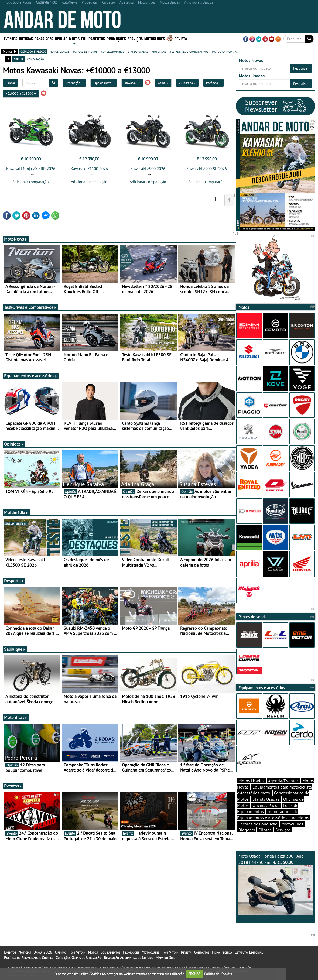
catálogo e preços (33, 51)
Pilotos (265, 830)
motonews (159, 51)
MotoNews (16, 239)
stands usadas (138, 51)
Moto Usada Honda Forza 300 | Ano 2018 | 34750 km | (276, 884)
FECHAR (194, 974)
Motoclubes (155, 38)
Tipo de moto (104, 83)
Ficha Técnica (222, 952)
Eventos (11, 38)
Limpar (10, 83)
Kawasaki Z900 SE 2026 (207, 169)
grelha (18, 59)
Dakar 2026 (44, 38)
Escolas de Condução (258, 824)
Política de (218, 974)
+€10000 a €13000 (21, 93)
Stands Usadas (266, 799)
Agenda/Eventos (283, 781)
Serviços (135, 38)
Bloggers (247, 830)
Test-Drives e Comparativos (30, 307)
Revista (181, 38)
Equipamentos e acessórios (31, 376)
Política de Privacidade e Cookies (28, 958)
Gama (163, 83)
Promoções (116, 38)
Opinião (61, 38)
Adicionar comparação (31, 182)
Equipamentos (93, 38)
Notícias (26, 38)
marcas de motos (85, 51)
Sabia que (15, 649)
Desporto (14, 581)
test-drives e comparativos (189, 51)
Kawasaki (132, 83)
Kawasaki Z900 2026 (148, 169)
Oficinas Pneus (266, 805)
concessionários (113, 51)
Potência (213, 83)
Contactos (202, 952)
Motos (74, 38)
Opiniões (14, 444)
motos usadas (59, 51)
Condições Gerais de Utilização (78, 958)
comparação (35, 59)
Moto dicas (16, 717)
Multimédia (16, 512)
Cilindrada (187, 83)
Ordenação (74, 83)
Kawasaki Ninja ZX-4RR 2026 (31, 169)
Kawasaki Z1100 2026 (89, 169)
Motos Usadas (251, 781)
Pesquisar (301, 68)
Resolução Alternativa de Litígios (128, 958)
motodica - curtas (225, 51)
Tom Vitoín (77, 952)
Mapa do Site (165, 958)
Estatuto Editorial (249, 952)
